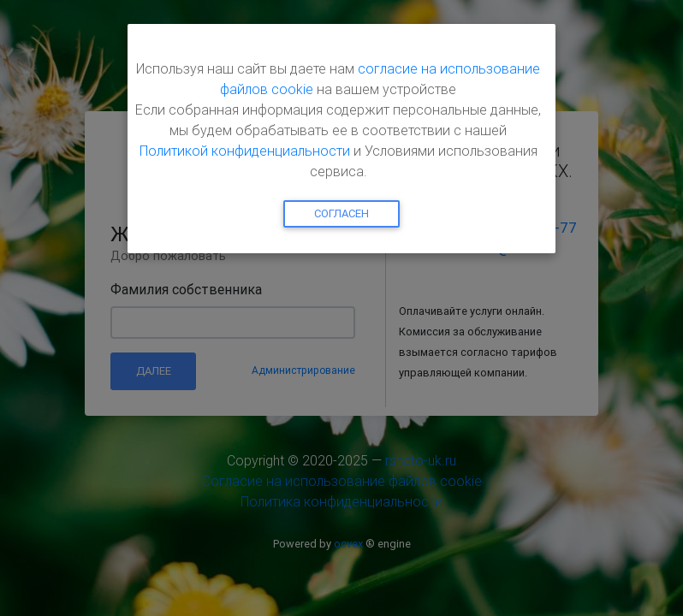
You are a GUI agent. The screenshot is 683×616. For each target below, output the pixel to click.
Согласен (341, 213)
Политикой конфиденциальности (245, 151)
